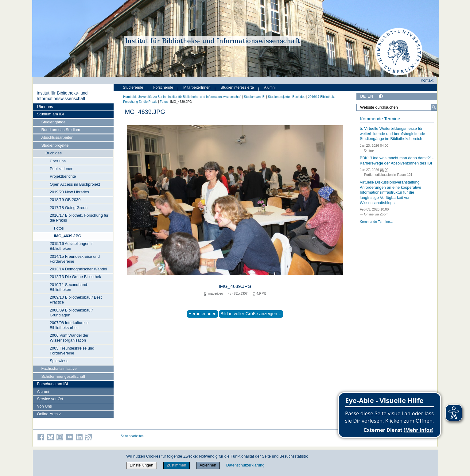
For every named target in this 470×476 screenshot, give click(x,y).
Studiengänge (53, 122)
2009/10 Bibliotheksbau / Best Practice (76, 300)
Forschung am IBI (53, 384)
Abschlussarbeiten (57, 137)
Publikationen (62, 169)
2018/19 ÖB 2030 (65, 200)
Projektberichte (63, 176)
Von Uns (45, 406)
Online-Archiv (49, 414)
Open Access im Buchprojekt (75, 184)
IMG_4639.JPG (68, 236)
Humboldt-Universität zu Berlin (144, 97)
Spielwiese (59, 361)
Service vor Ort (50, 399)
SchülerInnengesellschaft (63, 376)
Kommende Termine (380, 119)
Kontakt (427, 80)
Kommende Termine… (377, 222)
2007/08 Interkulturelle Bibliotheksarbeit (69, 325)
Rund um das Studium (61, 130)
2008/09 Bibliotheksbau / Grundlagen (71, 313)
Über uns (45, 107)
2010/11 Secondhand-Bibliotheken (69, 287)
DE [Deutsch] (363, 96)
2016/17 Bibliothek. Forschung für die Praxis (79, 218)
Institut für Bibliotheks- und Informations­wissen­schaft (62, 96)
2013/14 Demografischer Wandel (78, 269)
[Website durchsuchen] (397, 107)
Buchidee (54, 153)
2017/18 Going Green (69, 208)
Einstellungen (142, 465)
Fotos (59, 228)
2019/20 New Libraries (69, 192)
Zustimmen (176, 465)
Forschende (163, 87)
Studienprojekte (55, 145)
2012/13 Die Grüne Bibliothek (75, 277)
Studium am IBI (50, 114)
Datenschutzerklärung (245, 465)
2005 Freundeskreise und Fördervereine (72, 351)
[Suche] (434, 107)
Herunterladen (202, 314)
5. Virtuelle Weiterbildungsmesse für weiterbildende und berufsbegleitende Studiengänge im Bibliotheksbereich (392, 134)
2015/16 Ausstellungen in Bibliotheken (72, 246)
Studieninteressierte (237, 87)
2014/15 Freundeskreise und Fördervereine (75, 259)
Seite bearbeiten (132, 436)
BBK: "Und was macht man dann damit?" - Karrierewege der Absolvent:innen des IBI (397, 161)
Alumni (43, 391)
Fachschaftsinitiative (59, 368)
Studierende (133, 87)
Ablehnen (208, 465)
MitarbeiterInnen (197, 87)
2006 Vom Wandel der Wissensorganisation (69, 338)
